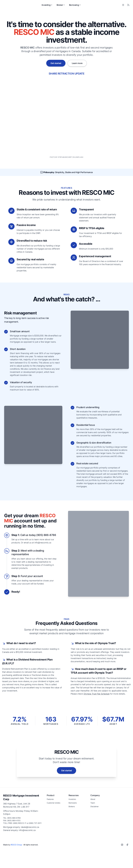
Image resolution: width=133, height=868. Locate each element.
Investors (72, 827)
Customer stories (54, 831)
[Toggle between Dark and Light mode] (123, 6)
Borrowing (85, 6)
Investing (57, 6)
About (93, 827)
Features (50, 827)
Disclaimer (94, 835)
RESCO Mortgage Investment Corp (21, 826)
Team (93, 831)
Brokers (72, 835)
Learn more (77, 66)
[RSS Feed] (128, 6)
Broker (71, 6)
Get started (56, 66)
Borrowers (73, 831)
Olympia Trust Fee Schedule (97, 722)
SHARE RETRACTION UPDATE (67, 76)
